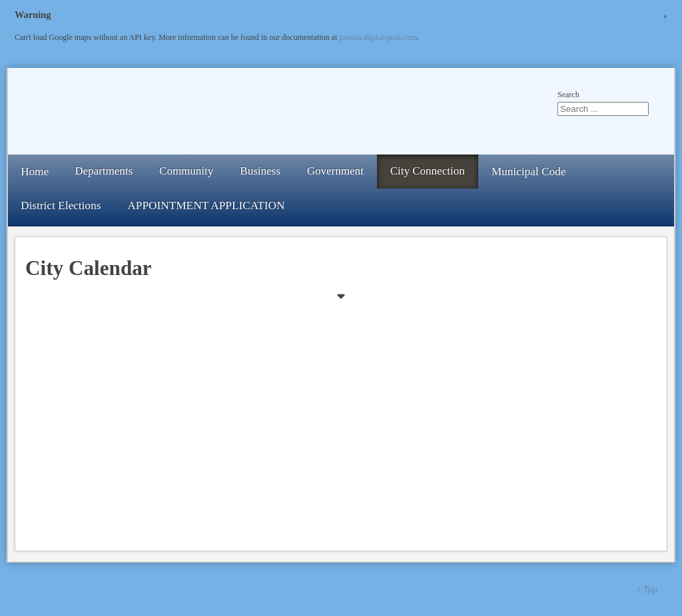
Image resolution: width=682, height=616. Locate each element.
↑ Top (647, 589)
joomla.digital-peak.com (378, 37)
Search (568, 95)
